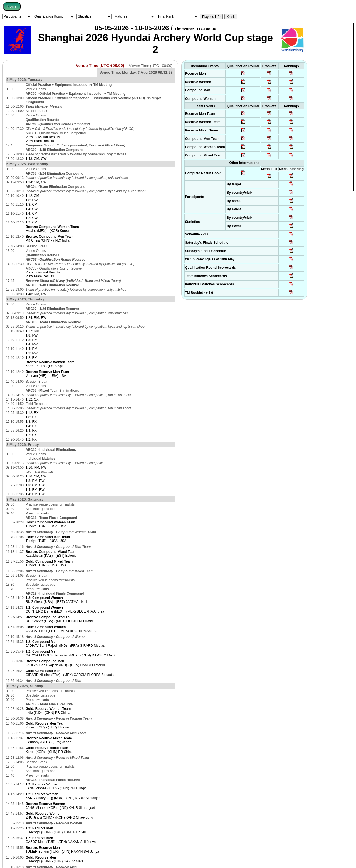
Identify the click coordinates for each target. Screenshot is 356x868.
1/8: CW (32, 200)
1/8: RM (31, 340)
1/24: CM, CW (36, 182)
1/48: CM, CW (36, 159)
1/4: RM (31, 349)
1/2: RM (31, 358)
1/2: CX (31, 435)
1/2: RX (31, 439)
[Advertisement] (331, 106)
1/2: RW (32, 353)
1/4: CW (32, 209)
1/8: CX (31, 417)
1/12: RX (32, 413)
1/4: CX (31, 426)
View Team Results (40, 141)
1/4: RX (31, 431)
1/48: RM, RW (36, 294)
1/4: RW (32, 344)
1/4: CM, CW (35, 494)
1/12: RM (32, 331)
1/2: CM (31, 222)
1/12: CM (32, 196)
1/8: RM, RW (35, 481)
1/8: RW (32, 335)
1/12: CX (32, 399)
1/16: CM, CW (36, 476)
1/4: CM (31, 213)
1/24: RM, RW (36, 318)
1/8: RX (31, 422)
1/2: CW (32, 218)
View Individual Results (43, 137)
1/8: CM (31, 205)
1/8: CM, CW (35, 485)
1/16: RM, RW (36, 467)
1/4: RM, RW (35, 490)
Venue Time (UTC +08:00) (100, 66)
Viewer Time (151, 66)
